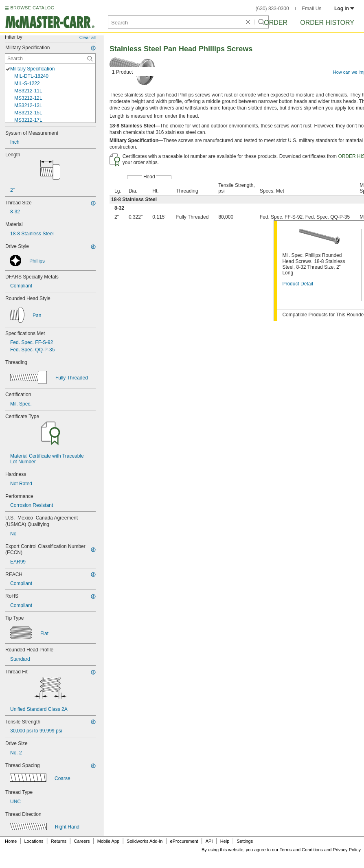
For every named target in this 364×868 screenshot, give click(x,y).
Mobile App (108, 841)
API (209, 841)
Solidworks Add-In (145, 841)
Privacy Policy (347, 850)
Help (225, 841)
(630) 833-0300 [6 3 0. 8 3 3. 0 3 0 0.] (272, 9)
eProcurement (184, 841)
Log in (344, 9)
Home (11, 841)
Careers (82, 841)
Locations (34, 841)
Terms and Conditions (301, 850)
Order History (327, 23)
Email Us (311, 9)
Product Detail (297, 284)
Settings (245, 841)
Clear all (88, 37)
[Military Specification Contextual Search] (50, 59)
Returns (59, 841)
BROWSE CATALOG (32, 8)
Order (276, 23)
